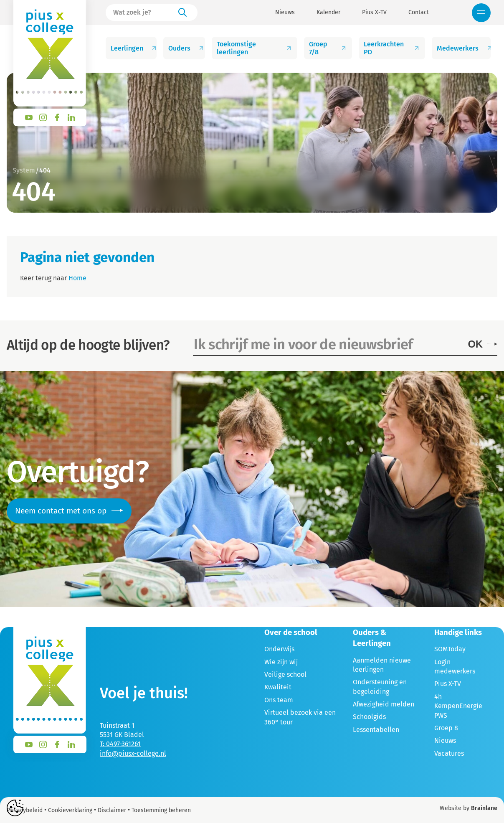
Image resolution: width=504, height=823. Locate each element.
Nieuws (285, 13)
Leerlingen (134, 48)
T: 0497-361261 (120, 744)
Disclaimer (112, 810)
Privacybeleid (25, 810)
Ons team (279, 700)
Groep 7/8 (328, 48)
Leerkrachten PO (392, 48)
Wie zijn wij (281, 662)
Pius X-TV (374, 13)
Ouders (186, 48)
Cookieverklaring (70, 810)
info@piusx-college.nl (133, 753)
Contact (419, 13)
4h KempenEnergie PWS (458, 706)
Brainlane (484, 808)
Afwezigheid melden (384, 704)
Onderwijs (279, 649)
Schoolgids (369, 717)
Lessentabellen (376, 730)
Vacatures (449, 753)
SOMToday (450, 649)
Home (77, 278)
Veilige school (285, 674)
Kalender (328, 13)
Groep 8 (446, 728)
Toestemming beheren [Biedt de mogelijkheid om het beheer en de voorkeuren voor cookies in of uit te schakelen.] (161, 810)
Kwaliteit (278, 687)
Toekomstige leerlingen (255, 48)
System (24, 170)
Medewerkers (464, 48)
